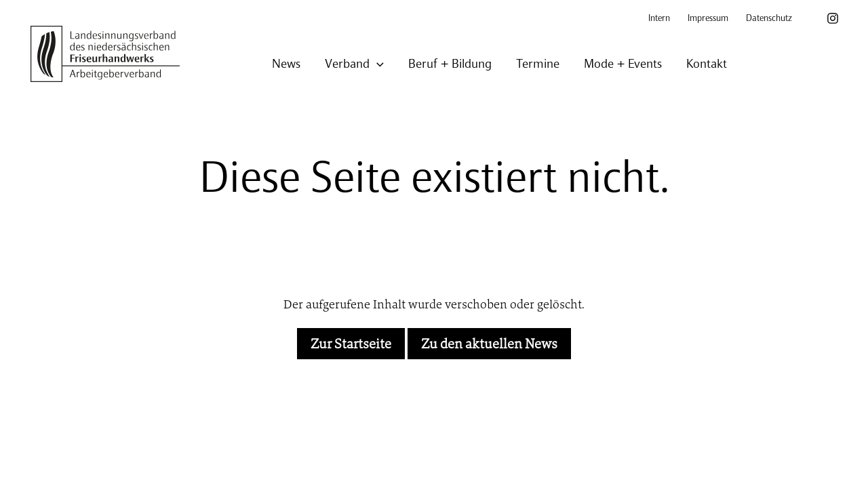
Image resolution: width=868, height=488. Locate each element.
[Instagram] (833, 18)
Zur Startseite (351, 344)
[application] (377, 65)
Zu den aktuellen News (489, 344)
